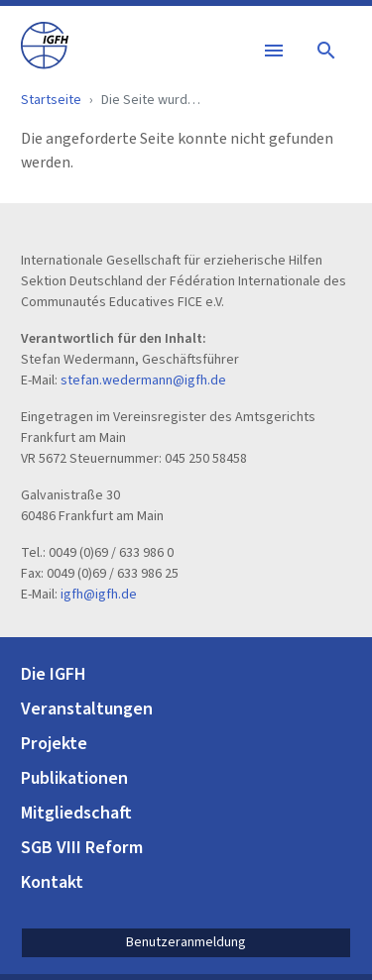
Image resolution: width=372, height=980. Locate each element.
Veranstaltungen (87, 709)
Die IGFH (54, 674)
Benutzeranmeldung (186, 942)
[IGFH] (45, 44)
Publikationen (74, 778)
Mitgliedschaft (76, 813)
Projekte (54, 744)
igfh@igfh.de (99, 595)
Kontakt (52, 882)
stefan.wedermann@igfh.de (143, 381)
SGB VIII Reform (82, 848)
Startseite (51, 100)
